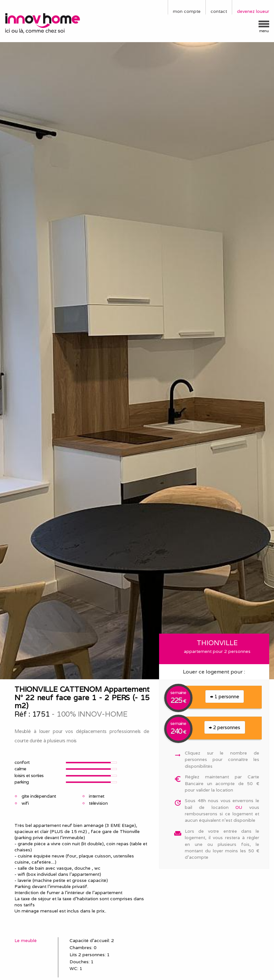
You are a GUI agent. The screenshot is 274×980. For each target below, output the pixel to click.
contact (219, 11)
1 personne (225, 696)
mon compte (187, 11)
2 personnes (225, 727)
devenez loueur (253, 11)
